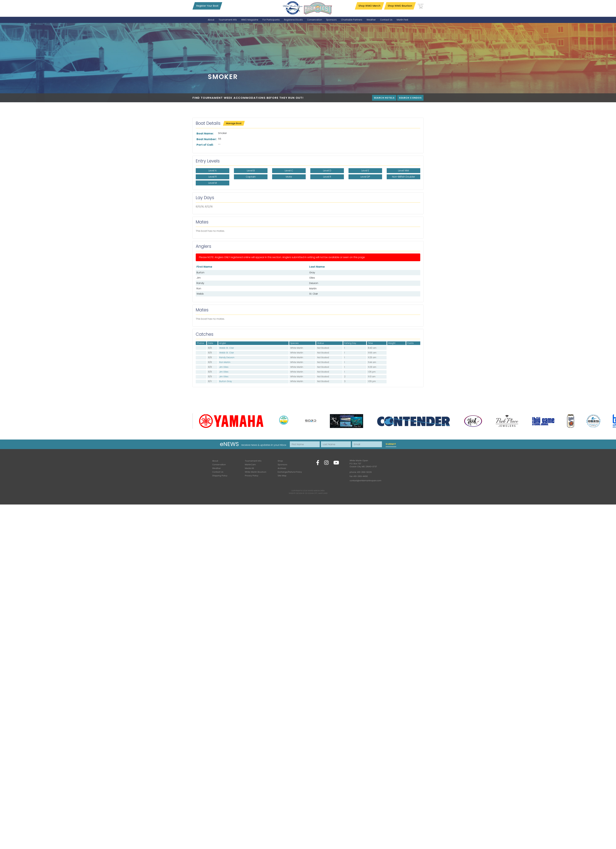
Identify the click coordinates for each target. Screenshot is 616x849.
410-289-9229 (364, 472)
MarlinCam (250, 465)
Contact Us (218, 472)
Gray (312, 273)
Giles (312, 278)
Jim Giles (224, 367)
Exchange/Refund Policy (290, 472)
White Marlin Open (316, 491)
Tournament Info (253, 461)
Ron (199, 289)
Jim (199, 278)
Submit (391, 444)
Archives (282, 468)
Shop (280, 461)
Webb (200, 294)
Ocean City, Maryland (318, 493)
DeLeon (314, 283)
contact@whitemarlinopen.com (365, 481)
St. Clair (314, 294)
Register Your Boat (207, 6)
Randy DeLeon (227, 358)
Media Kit (249, 468)
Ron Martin (225, 362)
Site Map (282, 476)
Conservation (219, 465)
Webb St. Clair (227, 348)
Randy (200, 283)
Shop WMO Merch (369, 6)
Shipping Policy (220, 476)
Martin (313, 289)
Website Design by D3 (298, 493)
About (215, 461)
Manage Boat (234, 123)
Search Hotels (384, 98)
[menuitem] (211, 20)
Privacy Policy (252, 476)
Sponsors (282, 465)
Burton (200, 273)
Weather (217, 468)
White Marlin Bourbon (256, 472)
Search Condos (410, 98)
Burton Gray (226, 381)
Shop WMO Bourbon (400, 6)
